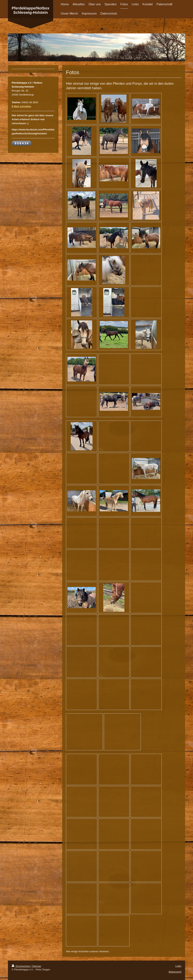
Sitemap (37, 966)
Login (178, 966)
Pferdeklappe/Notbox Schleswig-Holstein (31, 10)
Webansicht (175, 972)
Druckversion (21, 966)
